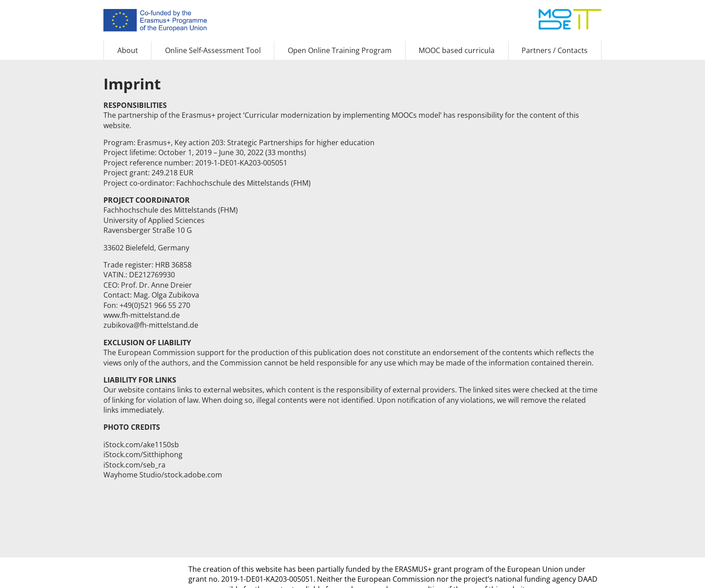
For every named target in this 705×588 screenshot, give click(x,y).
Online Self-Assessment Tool (213, 50)
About (128, 50)
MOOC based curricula (457, 50)
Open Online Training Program (340, 50)
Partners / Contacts (555, 50)
